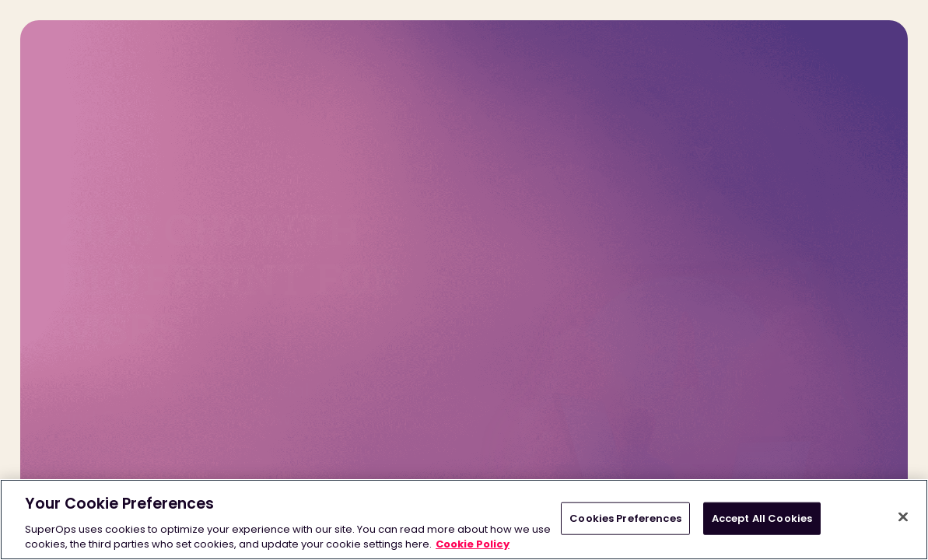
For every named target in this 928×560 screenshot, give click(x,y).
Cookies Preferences (625, 518)
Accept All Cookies (762, 518)
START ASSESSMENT (139, 426)
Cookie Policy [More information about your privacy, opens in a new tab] (473, 544)
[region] (464, 520)
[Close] (903, 517)
